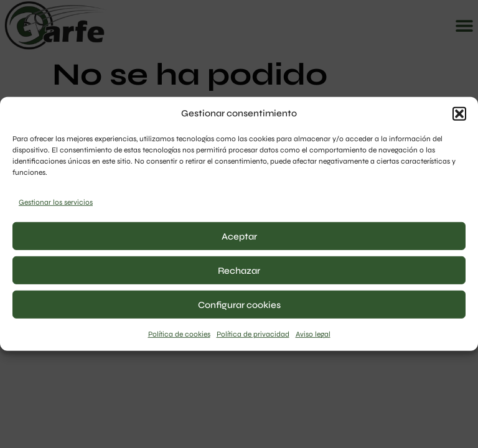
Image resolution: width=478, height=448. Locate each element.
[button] (459, 113)
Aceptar (239, 236)
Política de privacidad (253, 334)
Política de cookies (179, 334)
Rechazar (239, 271)
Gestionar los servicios (56, 202)
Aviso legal (313, 334)
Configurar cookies (239, 305)
